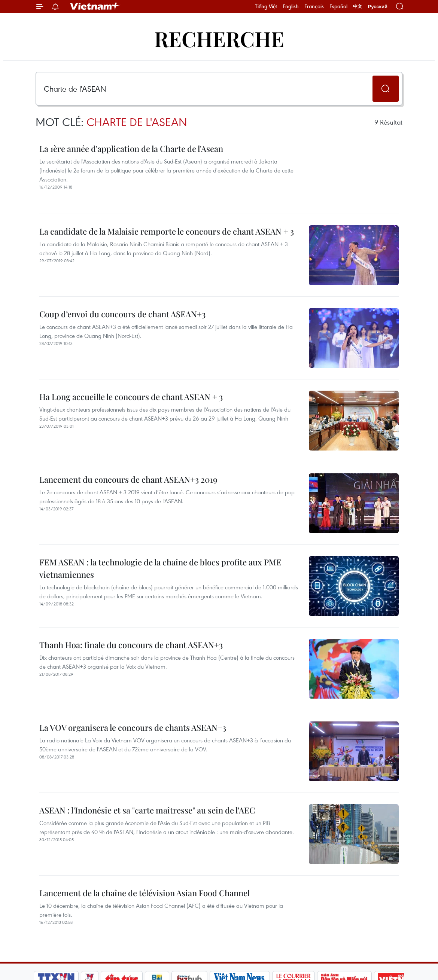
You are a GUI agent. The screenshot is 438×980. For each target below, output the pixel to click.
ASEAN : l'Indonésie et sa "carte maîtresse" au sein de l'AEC (147, 810)
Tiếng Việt (266, 6)
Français (314, 6)
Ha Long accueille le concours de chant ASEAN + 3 (131, 397)
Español (338, 6)
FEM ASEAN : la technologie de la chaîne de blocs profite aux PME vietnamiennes (160, 568)
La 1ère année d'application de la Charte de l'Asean (131, 149)
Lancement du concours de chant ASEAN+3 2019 (128, 479)
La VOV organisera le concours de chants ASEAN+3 (133, 727)
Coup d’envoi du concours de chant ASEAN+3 (122, 314)
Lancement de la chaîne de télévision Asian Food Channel (145, 893)
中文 (358, 6)
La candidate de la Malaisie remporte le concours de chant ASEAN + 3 (167, 231)
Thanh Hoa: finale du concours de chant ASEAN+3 (131, 645)
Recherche (219, 38)
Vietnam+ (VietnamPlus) (95, 6)
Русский (378, 7)
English (291, 6)
